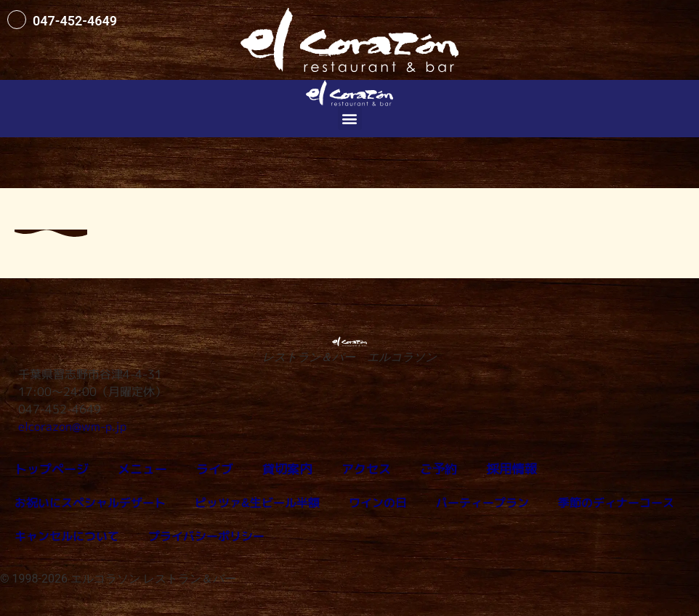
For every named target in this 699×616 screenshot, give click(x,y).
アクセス (352, 469)
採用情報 (491, 469)
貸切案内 (276, 469)
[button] (350, 118)
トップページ (49, 469)
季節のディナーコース (616, 503)
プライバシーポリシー (206, 536)
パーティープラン (482, 503)
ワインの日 (378, 503)
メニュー (137, 469)
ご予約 (421, 469)
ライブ (206, 469)
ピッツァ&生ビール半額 (257, 503)
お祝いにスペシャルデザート (90, 503)
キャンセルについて (67, 536)
